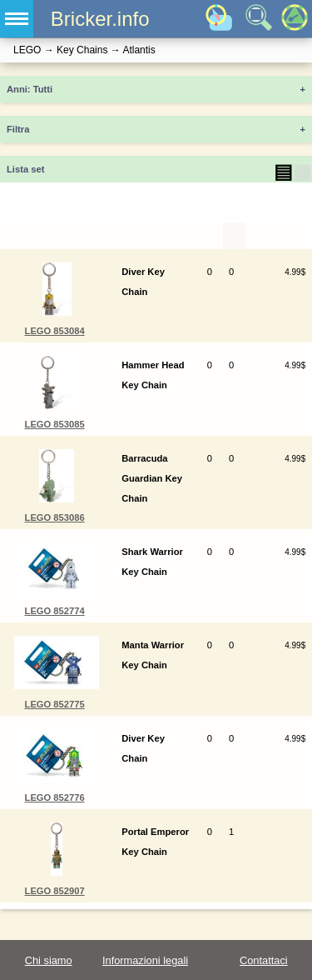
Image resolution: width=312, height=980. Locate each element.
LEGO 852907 (55, 891)
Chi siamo (49, 960)
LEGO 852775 (55, 704)
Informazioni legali (145, 960)
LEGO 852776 (55, 797)
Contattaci (264, 960)
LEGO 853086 (55, 517)
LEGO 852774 (55, 611)
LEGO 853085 (55, 424)
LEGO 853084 (55, 331)
